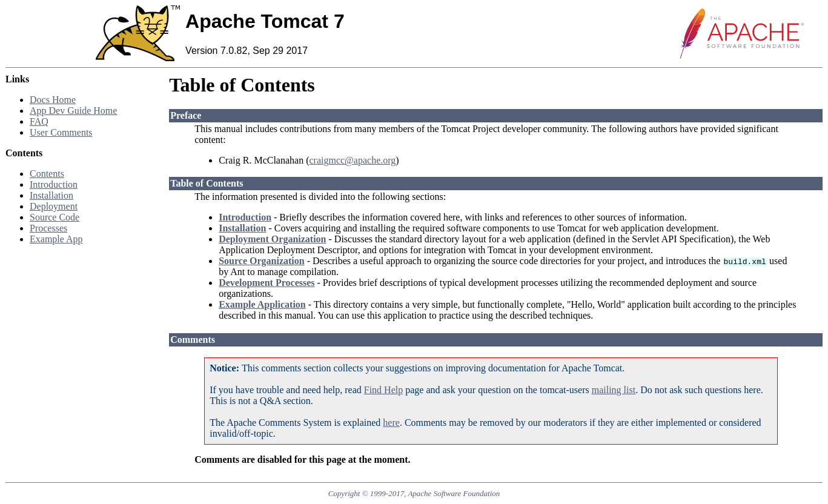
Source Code (55, 217)
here (391, 423)
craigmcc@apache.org (352, 160)
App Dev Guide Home (73, 111)
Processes (48, 228)
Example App (56, 239)
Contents (47, 174)
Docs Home (53, 100)
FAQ (39, 121)
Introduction (54, 184)
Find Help (383, 390)
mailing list (614, 390)
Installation (51, 195)
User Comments (61, 132)
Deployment (54, 206)
